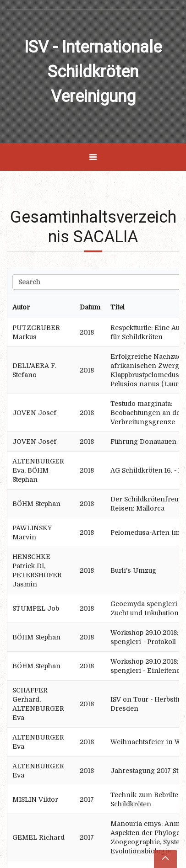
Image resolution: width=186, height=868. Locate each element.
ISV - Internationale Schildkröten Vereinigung (93, 72)
